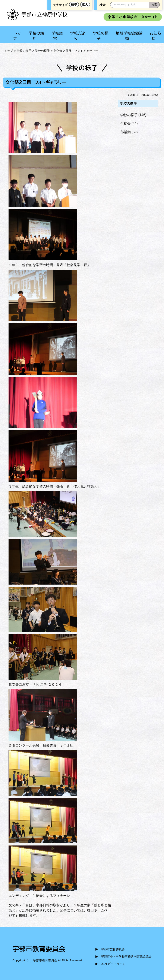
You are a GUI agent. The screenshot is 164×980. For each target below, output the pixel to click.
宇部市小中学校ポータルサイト (133, 17)
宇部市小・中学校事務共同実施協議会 (126, 957)
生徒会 (126, 123)
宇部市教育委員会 (113, 949)
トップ (9, 51)
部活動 (126, 132)
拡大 (85, 4)
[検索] (154, 5)
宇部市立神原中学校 (37, 14)
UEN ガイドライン (113, 964)
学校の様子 (24, 51)
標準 (74, 4)
